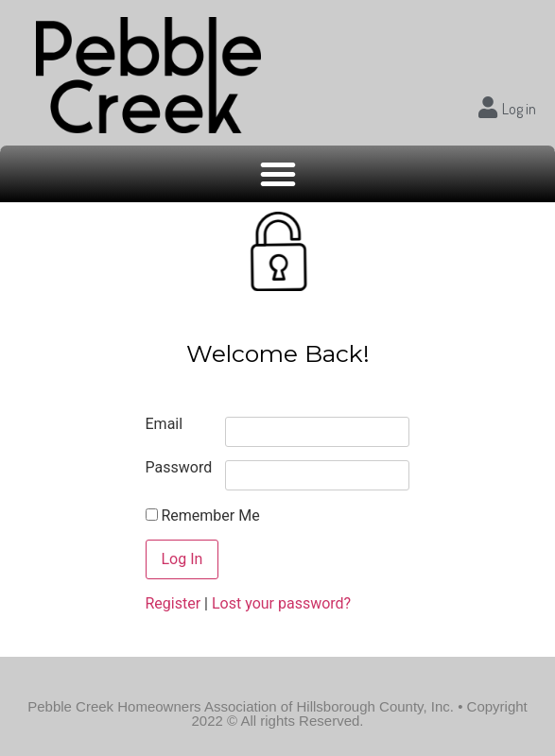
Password (179, 468)
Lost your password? (281, 603)
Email (165, 424)
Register (173, 603)
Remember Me (203, 516)
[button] (278, 174)
